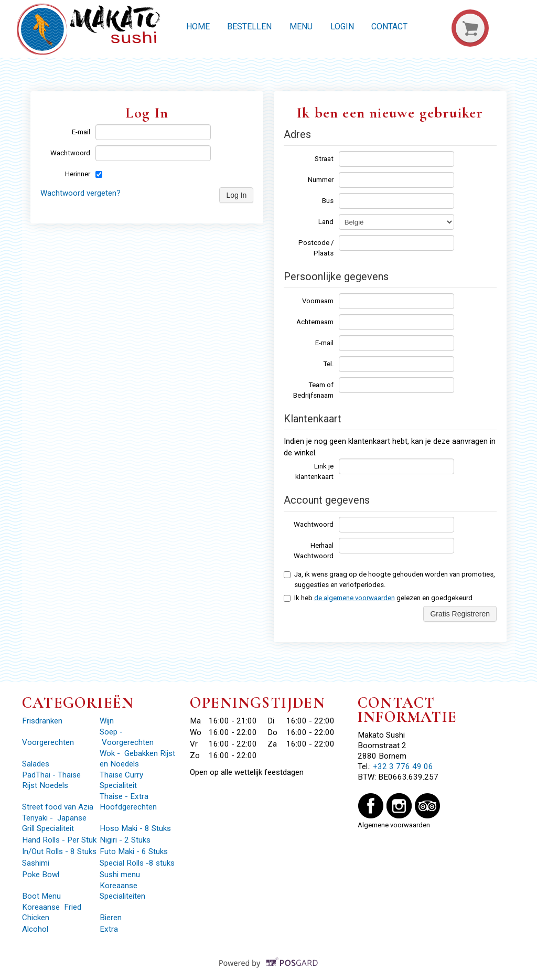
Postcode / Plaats (316, 248)
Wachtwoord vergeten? (80, 193)
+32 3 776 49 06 (403, 766)
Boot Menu (41, 896)
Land (326, 222)
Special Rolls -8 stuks (137, 863)
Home (198, 26)
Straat (324, 159)
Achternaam (315, 322)
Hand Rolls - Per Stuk (59, 840)
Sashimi (37, 863)
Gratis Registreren (460, 614)
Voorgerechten (48, 742)
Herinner (78, 174)
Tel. (328, 364)
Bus (328, 201)
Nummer (321, 180)
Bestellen (249, 26)
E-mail (81, 132)
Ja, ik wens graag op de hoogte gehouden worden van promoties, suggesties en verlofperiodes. (389, 579)
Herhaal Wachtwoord (314, 551)
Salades (36, 764)
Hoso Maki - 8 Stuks (135, 828)
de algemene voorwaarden (355, 598)
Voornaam (318, 301)
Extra (110, 929)
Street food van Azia (59, 807)
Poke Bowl (41, 875)
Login (342, 26)
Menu (301, 26)
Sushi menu (120, 875)
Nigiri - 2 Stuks (125, 840)
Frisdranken (42, 721)
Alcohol (35, 929)
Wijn (107, 721)
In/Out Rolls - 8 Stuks (59, 851)
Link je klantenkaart (314, 471)
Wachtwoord (70, 153)
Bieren (111, 918)
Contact (389, 26)
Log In (236, 195)
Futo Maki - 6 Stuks (134, 851)
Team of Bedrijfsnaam (313, 390)
